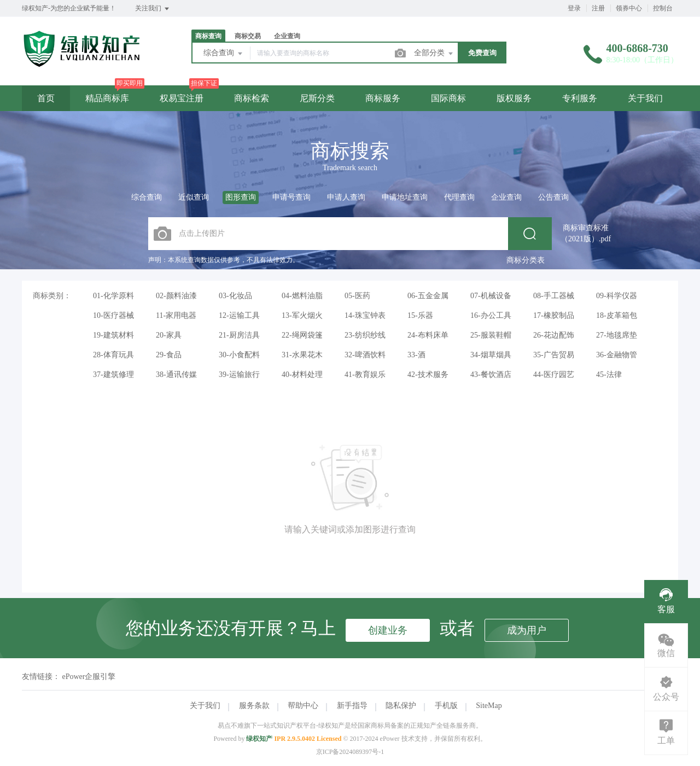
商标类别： (52, 296)
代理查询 (459, 197)
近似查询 (194, 197)
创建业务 (388, 630)
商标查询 (208, 36)
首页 (46, 98)
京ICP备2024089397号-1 (350, 752)
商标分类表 (526, 260)
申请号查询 (291, 197)
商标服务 (383, 98)
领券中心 (629, 8)
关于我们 (645, 98)
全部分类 (434, 54)
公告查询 (553, 197)
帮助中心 (303, 706)
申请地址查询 (405, 197)
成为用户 (527, 630)
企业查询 (287, 36)
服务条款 (254, 706)
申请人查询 (346, 197)
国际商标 (448, 98)
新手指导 (352, 706)
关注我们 (153, 9)
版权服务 (514, 98)
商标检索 (252, 98)
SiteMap (489, 706)
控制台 (663, 8)
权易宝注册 (182, 98)
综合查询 (224, 54)
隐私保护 (401, 706)
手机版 (446, 706)
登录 (574, 8)
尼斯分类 (317, 98)
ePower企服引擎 (89, 677)
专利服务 (580, 98)
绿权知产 (259, 739)
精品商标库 (107, 98)
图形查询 (241, 197)
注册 (598, 8)
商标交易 (248, 36)
